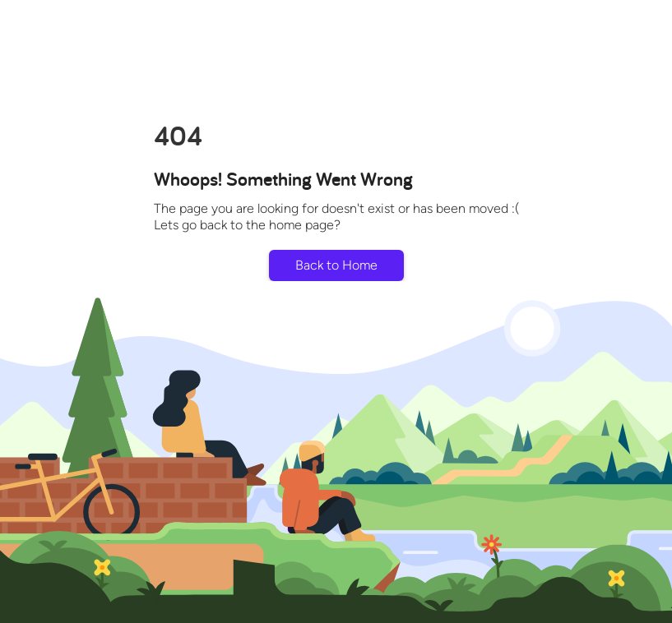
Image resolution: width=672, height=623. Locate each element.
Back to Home (336, 265)
